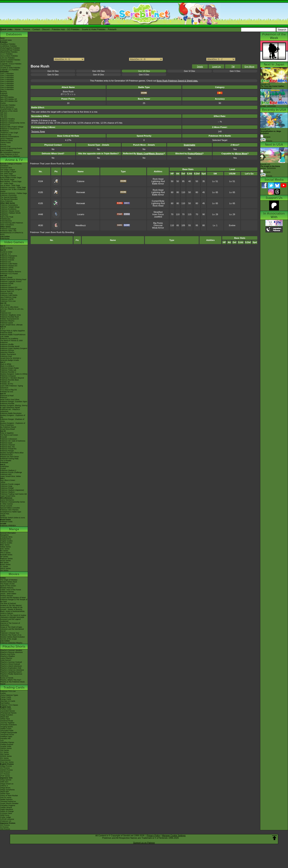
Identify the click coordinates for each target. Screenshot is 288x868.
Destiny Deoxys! (7, 596)
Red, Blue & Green (8, 480)
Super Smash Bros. (8, 496)
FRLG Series (5, 553)
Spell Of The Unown (8, 586)
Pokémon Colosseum (9, 439)
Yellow (3, 482)
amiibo (3, 516)
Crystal (3, 468)
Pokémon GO (6, 262)
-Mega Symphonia (7, 790)
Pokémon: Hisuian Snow (10, 211)
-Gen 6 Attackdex (7, 83)
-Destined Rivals (7, 721)
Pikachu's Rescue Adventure (11, 652)
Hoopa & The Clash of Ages (11, 627)
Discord (46, 29)
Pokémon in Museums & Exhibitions (10, 130)
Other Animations (7, 225)
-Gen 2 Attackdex (7, 76)
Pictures (266, 141)
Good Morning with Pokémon (12, 223)
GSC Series (5, 549)
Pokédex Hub (58, 29)
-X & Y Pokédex (6, 54)
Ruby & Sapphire (7, 433)
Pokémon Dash (6, 443)
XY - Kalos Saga (7, 183)
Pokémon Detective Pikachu (11, 643)
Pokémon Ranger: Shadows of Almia (12, 420)
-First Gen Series (7, 762)
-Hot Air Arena (6, 798)
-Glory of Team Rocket (9, 796)
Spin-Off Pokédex (7, 97)
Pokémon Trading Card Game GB (13, 494)
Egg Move (249, 67)
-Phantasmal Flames (8, 713)
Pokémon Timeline (7, 119)
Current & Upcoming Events (11, 148)
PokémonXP (5, 125)
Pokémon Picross (7, 350)
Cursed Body (158, 201)
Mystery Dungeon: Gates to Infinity (14, 374)
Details (200, 67)
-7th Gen (4, 117)
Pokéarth (112, 29)
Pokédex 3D (5, 382)
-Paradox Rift (5, 738)
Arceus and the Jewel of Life (11, 607)
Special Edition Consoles (10, 508)
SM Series (4, 570)
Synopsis (265, 172)
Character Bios (6, 168)
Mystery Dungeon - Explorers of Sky (13, 416)
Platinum (4, 398)
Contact (36, 29)
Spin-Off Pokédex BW (9, 101)
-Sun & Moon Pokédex (9, 56)
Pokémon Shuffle (7, 344)
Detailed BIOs (6, 539)
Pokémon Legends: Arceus (11, 281)
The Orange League (8, 172)
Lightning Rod (158, 181)
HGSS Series (6, 561)
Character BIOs (6, 537)
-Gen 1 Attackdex (7, 74)
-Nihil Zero (4, 782)
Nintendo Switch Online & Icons (13, 518)
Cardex (3, 103)
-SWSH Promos (6, 770)
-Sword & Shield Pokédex (10, 60)
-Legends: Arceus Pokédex (11, 64)
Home (18, 29)
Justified (158, 217)
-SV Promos (5, 768)
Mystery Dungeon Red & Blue (12, 453)
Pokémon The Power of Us (11, 635)
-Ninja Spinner (6, 780)
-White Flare (5, 719)
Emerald (4, 437)
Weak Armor (158, 228)
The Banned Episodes (9, 199)
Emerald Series (6, 555)
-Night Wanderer (7, 809)
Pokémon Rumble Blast (9, 380)
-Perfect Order (6, 709)
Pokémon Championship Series (13, 123)
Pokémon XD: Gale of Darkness (13, 441)
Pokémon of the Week (9, 111)
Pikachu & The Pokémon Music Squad (12, 683)
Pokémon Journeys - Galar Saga (13, 187)
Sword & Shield (6, 278)
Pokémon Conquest (8, 376)
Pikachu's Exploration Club (11, 668)
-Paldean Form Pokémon (10, 156)
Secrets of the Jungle (9, 639)
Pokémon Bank (6, 333)
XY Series (4, 566)
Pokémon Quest (7, 323)
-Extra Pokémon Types (9, 695)
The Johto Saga (6, 174)
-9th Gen (4, 113)
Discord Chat (5, 146)
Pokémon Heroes (7, 592)
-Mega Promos (6, 766)
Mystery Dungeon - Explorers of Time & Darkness (13, 424)
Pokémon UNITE (7, 268)
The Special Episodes (9, 197)
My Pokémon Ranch (8, 427)
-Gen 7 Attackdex (7, 85)
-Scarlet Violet (6, 746)
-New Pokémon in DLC (9, 154)
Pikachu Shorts (14, 646)
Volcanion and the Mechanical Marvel (12, 630)
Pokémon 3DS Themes (9, 510)
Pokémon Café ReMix (9, 264)
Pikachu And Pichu (8, 654)
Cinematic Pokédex (8, 105)
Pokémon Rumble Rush (10, 317)
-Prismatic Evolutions (8, 725)
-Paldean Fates (6, 737)
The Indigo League (8, 170)
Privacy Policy (154, 836)
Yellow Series (6, 547)
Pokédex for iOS (7, 392)
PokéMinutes (5, 219)
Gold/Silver (5, 466)
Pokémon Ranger (7, 451)
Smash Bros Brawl (7, 429)
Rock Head (158, 179)
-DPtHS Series (6, 756)
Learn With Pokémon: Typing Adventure (12, 387)
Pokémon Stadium (7, 492)
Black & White (6, 364)
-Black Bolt (4, 717)
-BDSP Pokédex (7, 62)
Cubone (81, 181)
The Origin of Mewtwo (9, 580)
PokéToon (4, 215)
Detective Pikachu (7, 321)
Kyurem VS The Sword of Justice (13, 615)
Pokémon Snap (6, 486)
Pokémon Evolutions (8, 209)
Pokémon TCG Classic (9, 705)
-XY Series (4, 752)
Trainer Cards (6, 697)
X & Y (2, 329)
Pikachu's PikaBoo (7, 656)
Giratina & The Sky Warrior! (11, 605)
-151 (2, 740)
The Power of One (7, 584)
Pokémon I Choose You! (10, 633)
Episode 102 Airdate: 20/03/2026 (270, 166)
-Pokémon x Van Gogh (9, 133)
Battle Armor (158, 184)
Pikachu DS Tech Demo (10, 457)
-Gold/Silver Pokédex (9, 46)
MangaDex (5, 535)
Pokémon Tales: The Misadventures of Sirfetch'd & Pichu (12, 233)
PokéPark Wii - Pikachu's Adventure (10, 410)
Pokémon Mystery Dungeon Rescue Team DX (11, 290)
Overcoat (158, 225)
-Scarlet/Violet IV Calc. (9, 109)
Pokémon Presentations (10, 137)
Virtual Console (6, 506)
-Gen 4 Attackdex (7, 80)
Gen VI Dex (189, 71)
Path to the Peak (7, 217)
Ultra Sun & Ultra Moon (9, 307)
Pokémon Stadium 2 (8, 470)
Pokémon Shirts (6, 141)
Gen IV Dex (53, 75)
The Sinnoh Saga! (7, 180)
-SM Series (5, 750)
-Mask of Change (7, 811)
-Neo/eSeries (5, 760)
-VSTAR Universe (7, 819)
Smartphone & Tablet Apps (11, 512)
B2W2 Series (5, 564)
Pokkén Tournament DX (10, 319)
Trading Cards (14, 687)
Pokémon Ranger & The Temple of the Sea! (14, 601)
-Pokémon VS (6, 821)
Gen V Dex (235, 71)
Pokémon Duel (6, 356)
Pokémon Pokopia (7, 258)
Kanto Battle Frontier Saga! (11, 178)
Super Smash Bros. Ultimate (11, 325)
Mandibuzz (81, 225)
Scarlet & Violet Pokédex (94, 29)
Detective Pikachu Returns (11, 272)
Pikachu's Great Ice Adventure (12, 670)
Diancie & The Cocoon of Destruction (10, 624)
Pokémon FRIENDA (8, 526)
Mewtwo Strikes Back (9, 582)
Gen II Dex (144, 75)
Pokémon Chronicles (8, 195)
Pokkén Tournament (8, 354)
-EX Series (4, 758)
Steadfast (158, 212)
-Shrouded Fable (7, 731)
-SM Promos (5, 772)
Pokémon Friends (7, 260)
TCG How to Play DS (9, 390)
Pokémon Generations (9, 205)
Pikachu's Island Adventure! (11, 666)
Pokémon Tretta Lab (8, 370)
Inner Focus (158, 214)
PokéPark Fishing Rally (9, 459)
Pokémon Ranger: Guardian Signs (14, 402)
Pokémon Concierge (8, 229)
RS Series (4, 551)
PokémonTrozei (6, 455)
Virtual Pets (5, 514)
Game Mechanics (7, 107)
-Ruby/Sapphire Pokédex (10, 48)
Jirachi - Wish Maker (8, 594)
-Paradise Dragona (8, 805)
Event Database (6, 150)
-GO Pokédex (6, 66)
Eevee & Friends (7, 678)
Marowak (81, 192)
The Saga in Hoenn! (8, 176)
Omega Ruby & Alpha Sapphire (12, 331)
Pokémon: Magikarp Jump (11, 315)
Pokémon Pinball (7, 488)
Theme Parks (6, 143)
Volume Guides (6, 543)
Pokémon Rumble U (8, 372)
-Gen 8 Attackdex (7, 87)
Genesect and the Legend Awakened (10, 620)
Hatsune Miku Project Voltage (12, 127)
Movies (14, 574)
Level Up (216, 67)
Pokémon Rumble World (10, 346)
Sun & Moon (5, 305)
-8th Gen (4, 115)
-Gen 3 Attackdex (7, 78)
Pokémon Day (6, 135)
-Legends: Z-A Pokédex (9, 70)
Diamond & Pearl (7, 396)
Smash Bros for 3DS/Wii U (11, 358)
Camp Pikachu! (6, 658)
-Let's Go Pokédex (7, 58)
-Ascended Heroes (8, 711)
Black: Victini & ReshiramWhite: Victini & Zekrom (13, 612)
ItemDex (4, 91)
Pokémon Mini (6, 474)
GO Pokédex (73, 29)
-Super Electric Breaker (9, 803)
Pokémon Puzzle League (10, 484)
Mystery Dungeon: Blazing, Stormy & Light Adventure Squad (14, 406)
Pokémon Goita (6, 522)
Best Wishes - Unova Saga (11, 181)
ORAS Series (6, 568)
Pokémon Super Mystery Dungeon (14, 348)
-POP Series (5, 776)
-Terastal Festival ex (8, 801)
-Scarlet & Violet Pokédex (10, 68)
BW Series (4, 563)
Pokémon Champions (9, 256)
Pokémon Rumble (7, 403)
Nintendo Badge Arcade (10, 360)
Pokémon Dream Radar (10, 368)
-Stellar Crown (6, 729)
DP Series (4, 557)
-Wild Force (5, 815)
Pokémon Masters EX (9, 266)
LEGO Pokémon (7, 139)
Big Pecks (158, 223)
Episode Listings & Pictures (11, 164)
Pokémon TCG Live (8, 301)
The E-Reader (6, 461)
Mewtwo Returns (7, 588)
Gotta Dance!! (6, 660)
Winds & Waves (6, 248)
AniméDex (4, 166)
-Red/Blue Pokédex (8, 44)
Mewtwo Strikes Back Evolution (12, 637)
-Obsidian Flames (7, 742)
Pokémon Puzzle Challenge (11, 472)
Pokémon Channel (7, 445)
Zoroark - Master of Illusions (11, 609)
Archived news (6, 40)
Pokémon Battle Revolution (11, 413)
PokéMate (4, 463)
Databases (14, 34)
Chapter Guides (6, 541)
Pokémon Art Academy (9, 339)
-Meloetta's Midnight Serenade (12, 617)
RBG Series (5, 545)
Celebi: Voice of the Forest (11, 590)
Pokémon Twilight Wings (10, 207)
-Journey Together (7, 723)
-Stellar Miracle (6, 807)
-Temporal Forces (7, 735)
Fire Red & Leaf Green (9, 435)
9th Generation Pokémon (10, 152)
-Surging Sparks (7, 727)
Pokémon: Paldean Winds (10, 213)
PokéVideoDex (6, 221)
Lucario (81, 214)
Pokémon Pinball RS (8, 449)
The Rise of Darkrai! (8, 603)
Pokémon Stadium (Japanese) (12, 490)
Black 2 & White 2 (7, 366)
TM (233, 67)
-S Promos (4, 827)
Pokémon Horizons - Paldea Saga (14, 193)
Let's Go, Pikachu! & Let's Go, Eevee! (12, 310)
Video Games (14, 242)
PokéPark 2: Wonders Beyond (12, 378)
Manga (14, 529)
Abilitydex (4, 95)
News (2, 38)
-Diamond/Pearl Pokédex (10, 50)
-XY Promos (5, 774)
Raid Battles (5, 703)
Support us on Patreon (144, 843)
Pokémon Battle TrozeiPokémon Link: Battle (13, 336)
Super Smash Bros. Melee (11, 476)
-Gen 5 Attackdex (7, 81)
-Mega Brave (5, 788)
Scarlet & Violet (6, 252)
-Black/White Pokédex (9, 52)
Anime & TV (14, 160)
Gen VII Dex (144, 71)
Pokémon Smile (6, 293)
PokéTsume (5, 239)
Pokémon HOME (7, 283)
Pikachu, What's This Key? (11, 680)
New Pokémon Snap (8, 297)
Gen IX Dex (53, 71)
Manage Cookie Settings (174, 836)
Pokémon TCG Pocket (9, 274)
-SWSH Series (6, 748)
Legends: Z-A (6, 254)
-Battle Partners (6, 800)
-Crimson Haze (6, 813)
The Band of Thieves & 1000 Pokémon (11, 341)
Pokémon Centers (7, 121)
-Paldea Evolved (7, 744)
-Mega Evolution (7, 715)
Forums (26, 29)
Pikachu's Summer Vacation (11, 650)
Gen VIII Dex (99, 71)
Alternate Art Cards (8, 701)
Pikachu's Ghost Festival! (10, 664)
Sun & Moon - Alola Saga (10, 185)
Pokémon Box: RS (7, 447)
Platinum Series (6, 559)
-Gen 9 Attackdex (7, 89)
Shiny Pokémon (6, 201)
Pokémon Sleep (6, 270)
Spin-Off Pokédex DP (9, 99)
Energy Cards (6, 699)
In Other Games (6, 504)
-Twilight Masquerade (9, 733)
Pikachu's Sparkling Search (11, 672)
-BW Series (5, 754)
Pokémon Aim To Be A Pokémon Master (13, 190)
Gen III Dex (98, 75)
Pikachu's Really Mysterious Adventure (11, 675)
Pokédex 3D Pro (7, 384)
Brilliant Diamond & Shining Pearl (13, 279)
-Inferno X (4, 786)
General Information (8, 533)
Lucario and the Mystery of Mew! (13, 598)
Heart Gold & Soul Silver (10, 400)
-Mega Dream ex (7, 784)
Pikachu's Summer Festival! (11, 662)
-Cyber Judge (6, 817)
